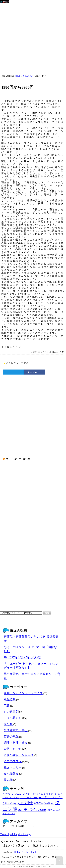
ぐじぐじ (16, 798)
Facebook (35, 372)
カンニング (18, 794)
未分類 (8, 724)
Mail (33, 852)
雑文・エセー (13, 767)
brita (52, 803)
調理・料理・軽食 (16, 743)
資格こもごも (13, 749)
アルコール (34, 798)
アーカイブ (8, 826)
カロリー (24, 798)
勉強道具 (10, 699)
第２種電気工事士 (16, 730)
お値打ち (38, 803)
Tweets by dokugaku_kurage (15, 834)
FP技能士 (26, 803)
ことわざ (55, 797)
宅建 (7, 706)
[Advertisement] (33, 37)
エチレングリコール (52, 794)
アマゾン (7, 794)
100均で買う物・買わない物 (22, 657)
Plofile (17, 852)
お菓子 (49, 810)
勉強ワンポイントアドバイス (23, 693)
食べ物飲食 (11, 774)
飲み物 (8, 780)
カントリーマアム (34, 794)
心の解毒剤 (11, 712)
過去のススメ (28, 76)
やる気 (47, 803)
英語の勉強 (11, 737)
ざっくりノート (9, 814)
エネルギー (57, 810)
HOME (18, 76)
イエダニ (44, 797)
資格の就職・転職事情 (19, 755)
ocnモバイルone (32, 809)
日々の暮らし (13, 718)
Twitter (26, 852)
